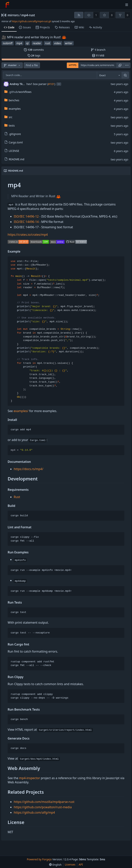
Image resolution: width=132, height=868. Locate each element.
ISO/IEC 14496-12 (26, 216)
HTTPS (73, 65)
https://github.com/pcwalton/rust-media (43, 807)
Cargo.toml (14, 142)
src (8, 117)
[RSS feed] (79, 15)
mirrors (13, 15)
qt (28, 43)
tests (10, 126)
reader (37, 43)
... (59, 84)
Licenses (70, 864)
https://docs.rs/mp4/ (28, 469)
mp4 (19, 43)
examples (13, 109)
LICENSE (12, 151)
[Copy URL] (120, 65)
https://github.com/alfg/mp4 (34, 812)
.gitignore (13, 134)
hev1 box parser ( (37, 84)
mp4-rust (28, 15)
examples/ (21, 411)
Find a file (32, 65)
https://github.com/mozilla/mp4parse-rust (44, 802)
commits (34, 50)
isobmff (8, 43)
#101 (51, 84)
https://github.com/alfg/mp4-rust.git (32, 21)
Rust (17, 497)
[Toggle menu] (127, 5)
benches (12, 100)
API (81, 864)
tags (34, 55)
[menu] (127, 65)
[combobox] (109, 75)
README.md (14, 159)
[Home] (7, 5)
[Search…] (125, 75)
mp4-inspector (30, 778)
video (57, 43)
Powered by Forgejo (39, 859)
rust (48, 43)
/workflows (18, 92)
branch (98, 50)
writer (69, 43)
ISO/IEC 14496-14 (26, 222)
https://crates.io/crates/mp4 (28, 235)
